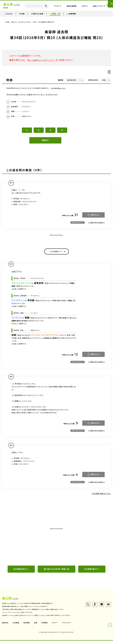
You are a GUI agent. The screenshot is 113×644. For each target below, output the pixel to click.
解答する (45, 143)
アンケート (66, 8)
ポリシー (56, 626)
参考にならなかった (78, 225)
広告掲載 (16, 626)
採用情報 (27, 626)
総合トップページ (94, 8)
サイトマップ (68, 626)
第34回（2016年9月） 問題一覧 (56, 572)
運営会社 (5, 626)
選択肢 (61, 80)
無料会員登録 (75, 8)
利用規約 (46, 626)
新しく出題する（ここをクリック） (43, 60)
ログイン (85, 8)
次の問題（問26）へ (92, 572)
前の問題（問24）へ (21, 572)
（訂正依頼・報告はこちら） (59, 88)
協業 (36, 626)
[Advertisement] (56, 549)
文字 (93, 80)
